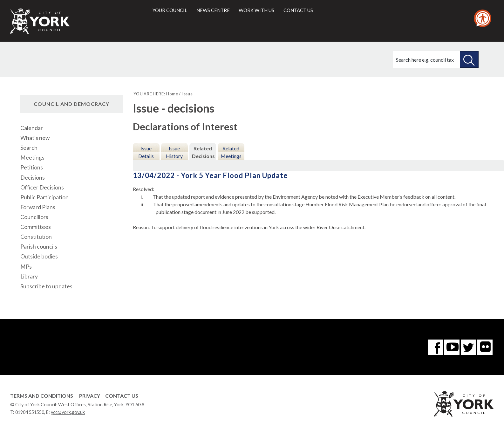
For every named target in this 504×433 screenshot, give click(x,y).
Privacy (90, 396)
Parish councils (39, 247)
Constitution (36, 237)
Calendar (32, 128)
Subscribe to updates (46, 286)
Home (172, 94)
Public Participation (44, 197)
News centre (213, 10)
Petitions (32, 167)
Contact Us (122, 396)
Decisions (33, 178)
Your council (170, 10)
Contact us (298, 10)
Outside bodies (39, 256)
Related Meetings (231, 152)
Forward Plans (38, 207)
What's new (35, 138)
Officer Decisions (42, 187)
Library (29, 276)
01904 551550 (30, 412)
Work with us (256, 10)
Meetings (32, 158)
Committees (36, 227)
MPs (26, 267)
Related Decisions (203, 152)
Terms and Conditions (42, 396)
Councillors (34, 217)
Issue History (174, 152)
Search (29, 148)
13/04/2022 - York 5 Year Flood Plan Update (210, 175)
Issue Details (146, 152)
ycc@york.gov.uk (68, 412)
